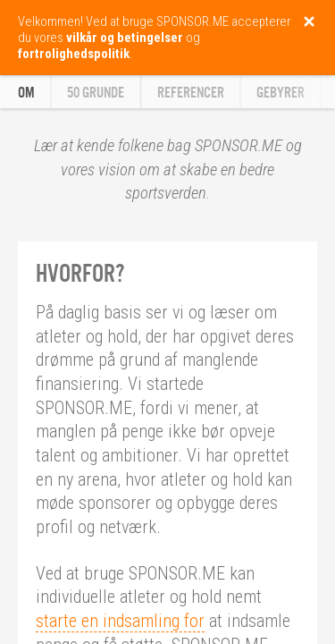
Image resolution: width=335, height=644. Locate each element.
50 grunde (96, 93)
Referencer (191, 93)
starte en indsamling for (120, 621)
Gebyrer (281, 93)
